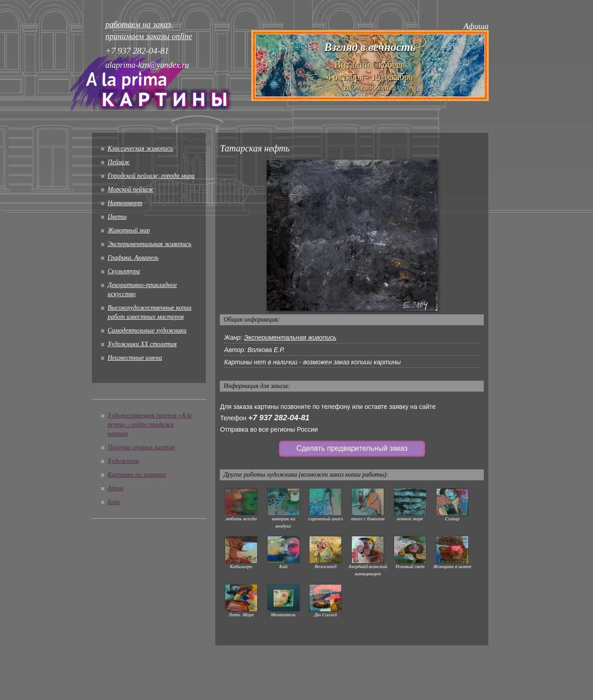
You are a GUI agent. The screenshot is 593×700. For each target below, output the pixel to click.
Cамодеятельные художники (147, 330)
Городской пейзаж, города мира (151, 176)
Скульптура (124, 271)
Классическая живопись (141, 149)
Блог (114, 502)
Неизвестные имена (135, 358)
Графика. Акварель (133, 258)
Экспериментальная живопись (150, 244)
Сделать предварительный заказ (352, 448)
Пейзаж (119, 162)
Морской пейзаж (131, 189)
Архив (116, 488)
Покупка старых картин (141, 447)
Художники (124, 461)
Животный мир (129, 230)
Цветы (117, 217)
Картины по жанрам (137, 475)
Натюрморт (125, 203)
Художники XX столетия (142, 344)
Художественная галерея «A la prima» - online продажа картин (150, 425)
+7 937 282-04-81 (279, 418)
